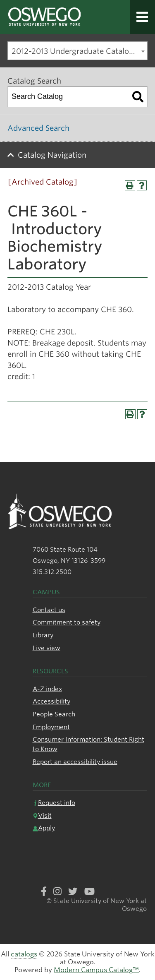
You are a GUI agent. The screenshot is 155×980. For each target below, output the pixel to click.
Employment (51, 727)
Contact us (49, 610)
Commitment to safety (67, 622)
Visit (42, 815)
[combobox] (77, 51)
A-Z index (47, 689)
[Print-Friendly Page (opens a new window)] (130, 186)
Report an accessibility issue (75, 762)
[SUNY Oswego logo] (52, 17)
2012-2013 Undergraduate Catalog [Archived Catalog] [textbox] (79, 51)
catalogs (24, 954)
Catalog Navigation (52, 155)
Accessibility (51, 701)
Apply (44, 828)
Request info (54, 803)
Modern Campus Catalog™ (96, 970)
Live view (46, 648)
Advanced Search (38, 128)
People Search (54, 714)
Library (43, 635)
